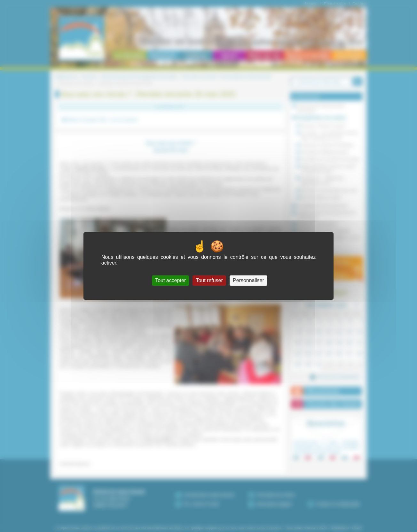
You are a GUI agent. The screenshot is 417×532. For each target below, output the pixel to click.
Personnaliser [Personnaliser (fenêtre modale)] (248, 280)
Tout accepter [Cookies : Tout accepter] (170, 280)
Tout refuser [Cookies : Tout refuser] (209, 280)
